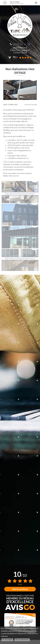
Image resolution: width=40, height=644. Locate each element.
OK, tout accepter (7, 640)
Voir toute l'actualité (31, 105)
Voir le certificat (20, 589)
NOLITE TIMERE (21, 3)
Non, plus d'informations (22, 640)
